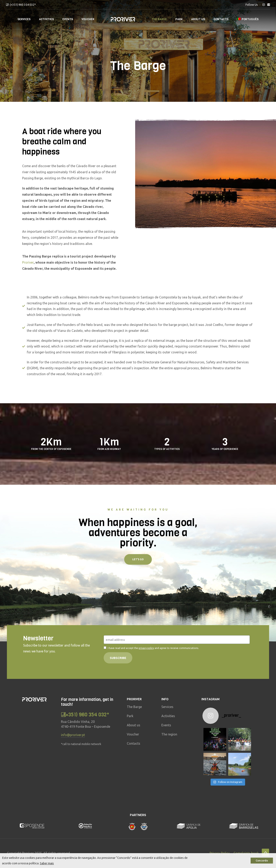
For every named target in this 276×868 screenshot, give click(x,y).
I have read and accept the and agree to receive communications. (153, 648)
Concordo (262, 860)
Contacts (221, 19)
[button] (138, 559)
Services (24, 19)
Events (68, 19)
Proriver (28, 262)
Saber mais (47, 863)
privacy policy (146, 648)
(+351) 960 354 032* (23, 5)
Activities (46, 19)
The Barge (159, 19)
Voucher (88, 19)
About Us (198, 19)
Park (179, 19)
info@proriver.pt (73, 735)
